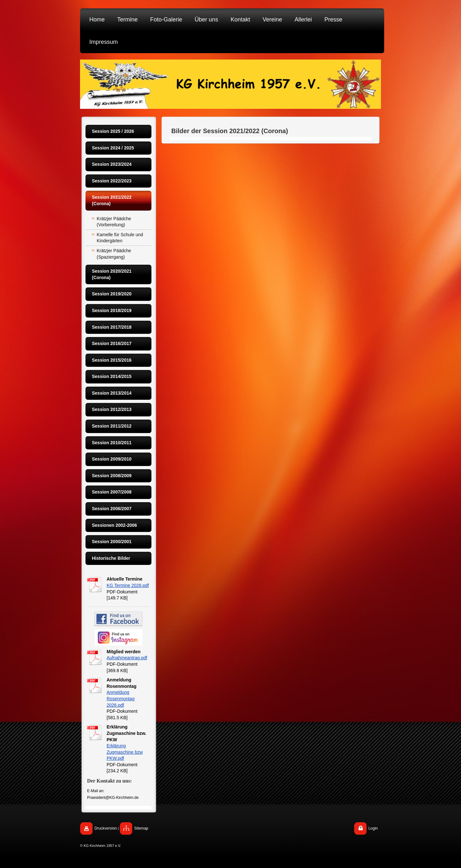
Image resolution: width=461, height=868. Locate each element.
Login (373, 828)
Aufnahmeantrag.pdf (127, 658)
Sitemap (141, 828)
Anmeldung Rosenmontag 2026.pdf (121, 699)
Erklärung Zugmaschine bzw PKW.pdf (125, 752)
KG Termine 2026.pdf (128, 585)
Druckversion (106, 828)
